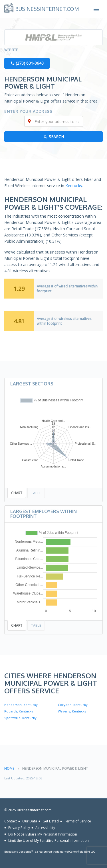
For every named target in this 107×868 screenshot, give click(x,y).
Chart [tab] (17, 493)
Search (56, 137)
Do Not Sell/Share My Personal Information (43, 834)
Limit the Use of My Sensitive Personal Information (49, 841)
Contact (11, 821)
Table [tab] (36, 493)
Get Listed (51, 821)
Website (11, 50)
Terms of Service (78, 821)
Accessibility (45, 828)
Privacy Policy (19, 828)
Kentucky (74, 186)
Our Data (30, 821)
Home (9, 768)
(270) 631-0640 (30, 63)
